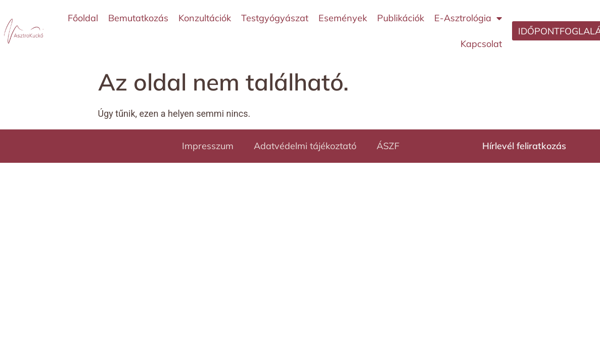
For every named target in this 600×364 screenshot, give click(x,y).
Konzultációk (205, 18)
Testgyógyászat (275, 18)
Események (343, 18)
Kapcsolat (481, 44)
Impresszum (208, 146)
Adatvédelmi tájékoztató (305, 146)
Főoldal (83, 18)
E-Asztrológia (468, 18)
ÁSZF (388, 146)
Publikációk (401, 18)
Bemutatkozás (138, 18)
